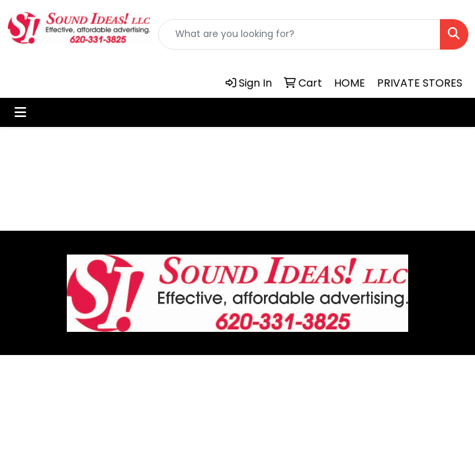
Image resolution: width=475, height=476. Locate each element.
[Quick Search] (299, 34)
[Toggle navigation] (21, 112)
